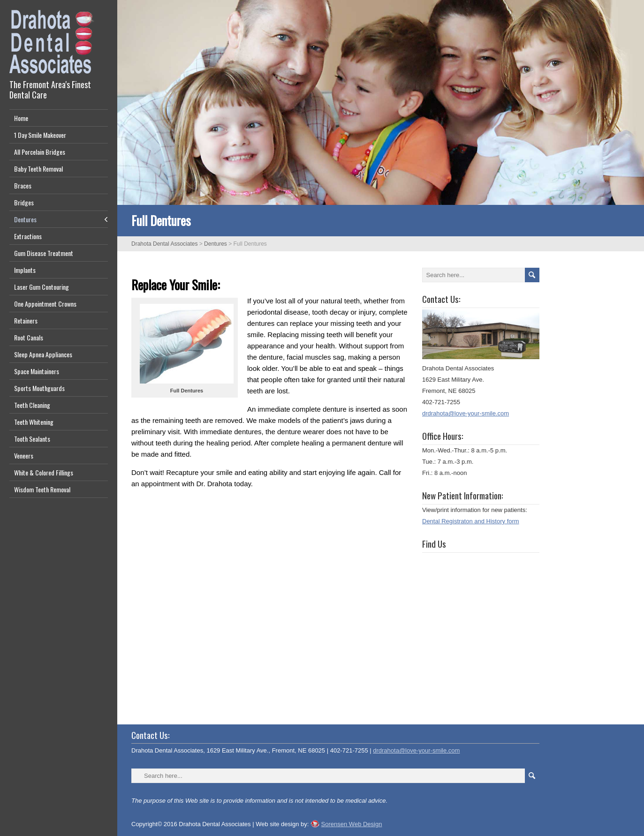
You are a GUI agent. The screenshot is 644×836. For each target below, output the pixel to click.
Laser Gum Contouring (42, 287)
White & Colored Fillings (44, 472)
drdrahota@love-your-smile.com (466, 413)
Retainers (26, 320)
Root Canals (29, 337)
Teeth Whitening (34, 422)
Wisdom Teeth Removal (42, 489)
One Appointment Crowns (45, 304)
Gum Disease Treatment (44, 253)
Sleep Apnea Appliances (43, 354)
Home (21, 118)
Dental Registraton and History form (471, 521)
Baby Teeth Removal (38, 169)
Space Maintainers (37, 371)
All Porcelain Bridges (40, 152)
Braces (23, 185)
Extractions (28, 236)
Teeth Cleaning (32, 405)
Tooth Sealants (32, 439)
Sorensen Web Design (352, 824)
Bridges (24, 202)
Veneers (24, 456)
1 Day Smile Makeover (40, 135)
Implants (25, 270)
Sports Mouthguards (39, 388)
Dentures (25, 219)
